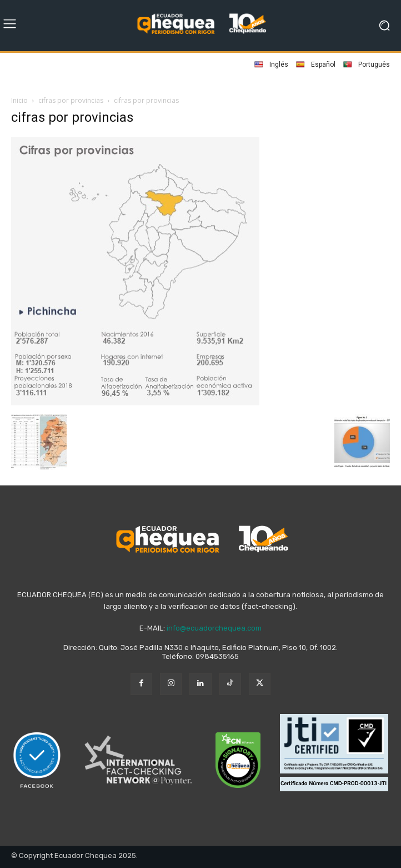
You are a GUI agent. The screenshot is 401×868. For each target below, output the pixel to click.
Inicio (19, 100)
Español (316, 65)
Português (367, 65)
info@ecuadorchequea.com (214, 628)
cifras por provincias (71, 100)
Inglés (271, 65)
